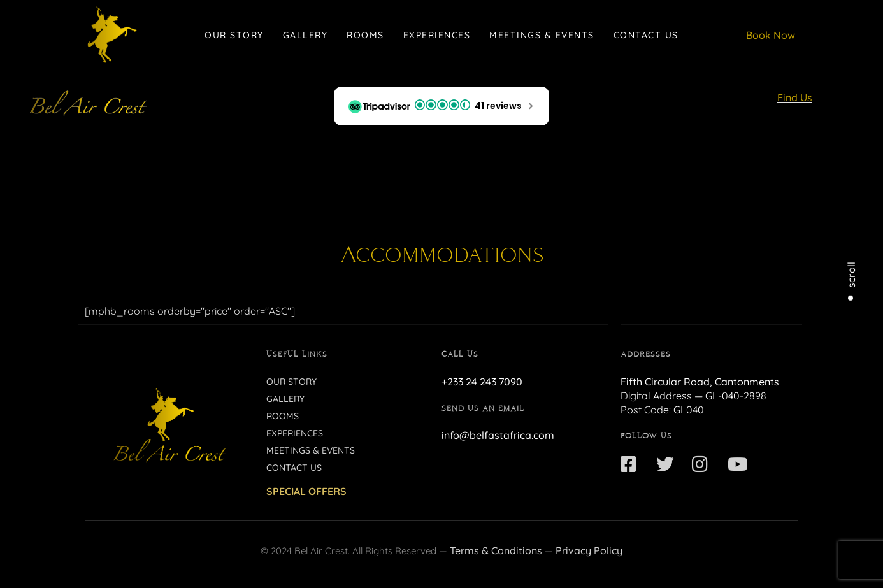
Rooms (365, 35)
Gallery (305, 35)
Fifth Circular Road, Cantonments (700, 382)
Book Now (771, 35)
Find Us (795, 97)
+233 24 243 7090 (482, 382)
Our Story (234, 35)
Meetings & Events (542, 35)
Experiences (437, 35)
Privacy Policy (589, 550)
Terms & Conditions (496, 550)
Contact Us (646, 35)
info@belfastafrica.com (498, 435)
